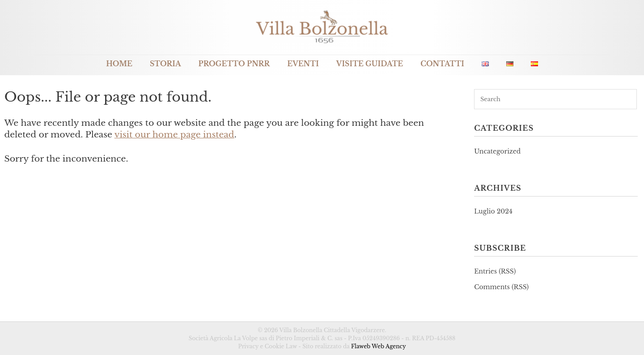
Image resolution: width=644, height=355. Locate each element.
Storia (165, 64)
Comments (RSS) (501, 287)
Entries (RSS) (495, 271)
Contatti (442, 64)
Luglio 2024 (493, 211)
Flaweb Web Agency (379, 346)
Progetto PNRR (234, 64)
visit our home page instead (174, 135)
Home (119, 64)
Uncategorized (497, 151)
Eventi (303, 64)
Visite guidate (370, 64)
